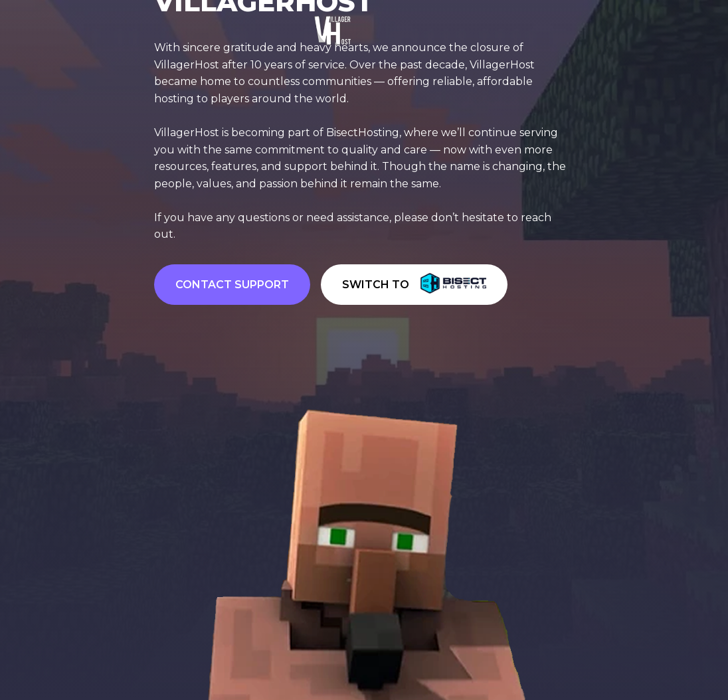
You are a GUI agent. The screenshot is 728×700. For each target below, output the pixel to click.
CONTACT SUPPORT (232, 285)
